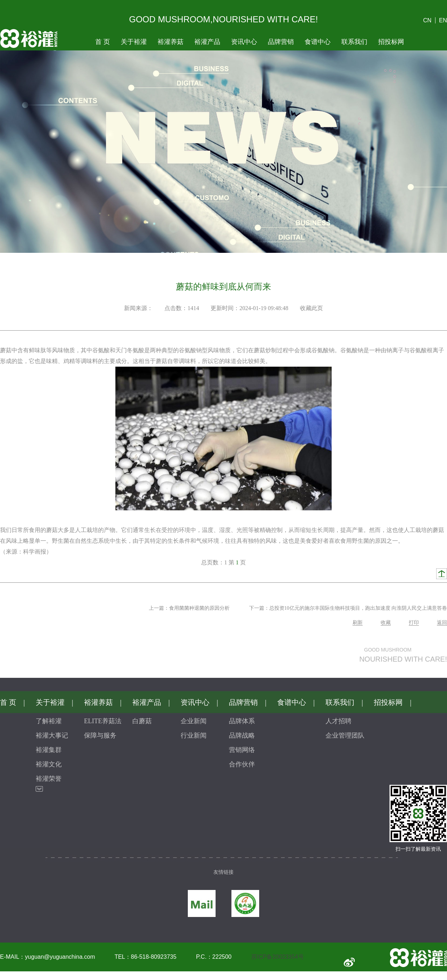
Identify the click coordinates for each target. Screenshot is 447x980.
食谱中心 (318, 42)
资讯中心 (244, 42)
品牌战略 (242, 735)
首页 (103, 42)
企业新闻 (194, 721)
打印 (414, 623)
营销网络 (242, 750)
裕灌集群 (49, 750)
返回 (442, 623)
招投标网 (391, 42)
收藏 (386, 623)
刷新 (358, 623)
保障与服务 (100, 735)
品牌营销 (281, 42)
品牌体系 (242, 721)
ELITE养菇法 (103, 721)
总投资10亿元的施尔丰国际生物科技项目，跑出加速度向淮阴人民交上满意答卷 (358, 608)
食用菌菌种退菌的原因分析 (199, 608)
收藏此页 (311, 308)
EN (443, 20)
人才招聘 (338, 721)
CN (427, 20)
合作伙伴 (242, 764)
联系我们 (354, 42)
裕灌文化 (49, 764)
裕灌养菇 (171, 42)
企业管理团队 (345, 735)
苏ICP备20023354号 (278, 957)
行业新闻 (194, 735)
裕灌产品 (207, 42)
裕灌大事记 (52, 735)
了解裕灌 (49, 721)
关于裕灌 (134, 42)
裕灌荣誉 (49, 779)
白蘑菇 (142, 721)
